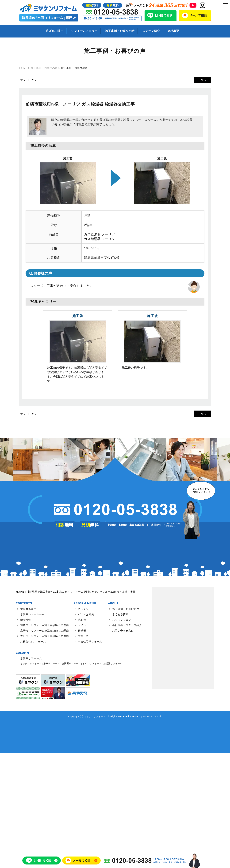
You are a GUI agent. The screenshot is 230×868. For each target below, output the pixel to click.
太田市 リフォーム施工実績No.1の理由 (45, 751)
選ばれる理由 (55, 31)
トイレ (82, 741)
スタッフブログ (122, 735)
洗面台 (82, 735)
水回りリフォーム (31, 774)
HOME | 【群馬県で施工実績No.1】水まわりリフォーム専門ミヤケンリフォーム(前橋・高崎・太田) (76, 707)
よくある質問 (120, 730)
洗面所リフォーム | (72, 779)
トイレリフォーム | (93, 779)
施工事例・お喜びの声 (120, 31)
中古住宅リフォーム (90, 757)
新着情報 (26, 735)
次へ (34, 80)
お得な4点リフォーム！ (34, 757)
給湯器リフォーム (113, 779)
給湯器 (82, 746)
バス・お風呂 (86, 730)
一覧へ (203, 80)
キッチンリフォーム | (31, 779)
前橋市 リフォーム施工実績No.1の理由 (45, 741)
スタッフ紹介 (151, 31)
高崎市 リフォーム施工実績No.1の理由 (45, 746)
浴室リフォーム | (52, 779)
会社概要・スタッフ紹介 (127, 741)
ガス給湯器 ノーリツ (100, 234)
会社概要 (173, 31)
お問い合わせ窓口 (123, 746)
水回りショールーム (32, 730)
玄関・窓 (83, 751)
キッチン (83, 724)
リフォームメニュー (84, 31)
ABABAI (148, 832)
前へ (23, 80)
